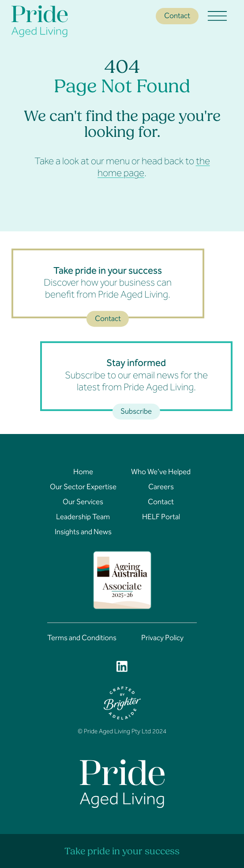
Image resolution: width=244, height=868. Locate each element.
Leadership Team (83, 518)
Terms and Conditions (82, 639)
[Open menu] (218, 16)
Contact (177, 17)
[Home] (55, 21)
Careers (161, 488)
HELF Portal (161, 518)
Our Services (83, 503)
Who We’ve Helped (161, 473)
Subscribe (136, 412)
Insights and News (83, 533)
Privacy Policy (162, 639)
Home (83, 473)
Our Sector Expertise (83, 488)
